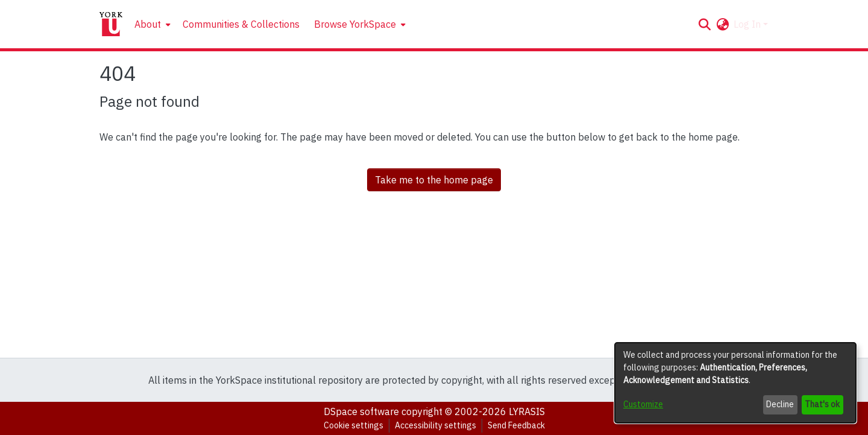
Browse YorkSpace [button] (355, 24)
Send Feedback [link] (516, 425)
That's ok (822, 404)
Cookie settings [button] (354, 425)
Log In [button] (748, 24)
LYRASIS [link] (527, 411)
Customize (643, 404)
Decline (780, 404)
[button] (704, 24)
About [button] (148, 24)
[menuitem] (151, 24)
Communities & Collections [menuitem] (241, 24)
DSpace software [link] (361, 411)
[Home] (111, 24)
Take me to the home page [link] (434, 180)
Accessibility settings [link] (436, 425)
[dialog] (735, 383)
